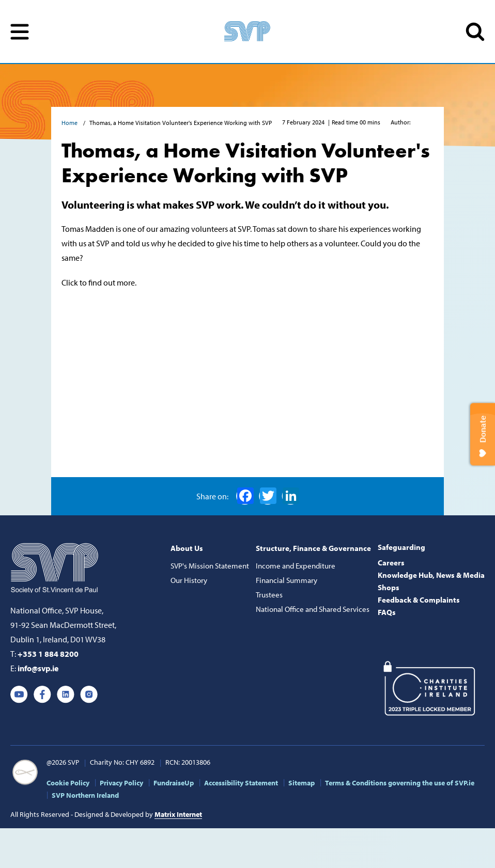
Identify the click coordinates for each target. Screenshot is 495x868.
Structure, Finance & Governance (313, 548)
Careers (391, 563)
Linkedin (66, 695)
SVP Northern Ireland (85, 795)
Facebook (245, 496)
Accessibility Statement (241, 783)
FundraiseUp (174, 783)
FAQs (387, 612)
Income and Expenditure (296, 566)
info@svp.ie (38, 668)
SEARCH (475, 32)
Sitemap (301, 783)
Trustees (269, 595)
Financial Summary (287, 580)
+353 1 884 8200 (48, 654)
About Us (187, 548)
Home (70, 123)
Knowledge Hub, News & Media (431, 575)
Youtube (19, 695)
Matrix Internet (178, 814)
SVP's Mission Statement (210, 566)
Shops (389, 587)
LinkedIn (291, 496)
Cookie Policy (68, 783)
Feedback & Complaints (419, 600)
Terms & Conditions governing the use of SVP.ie (400, 783)
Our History (189, 580)
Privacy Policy (121, 783)
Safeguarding (401, 547)
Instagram (89, 695)
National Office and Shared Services (313, 609)
